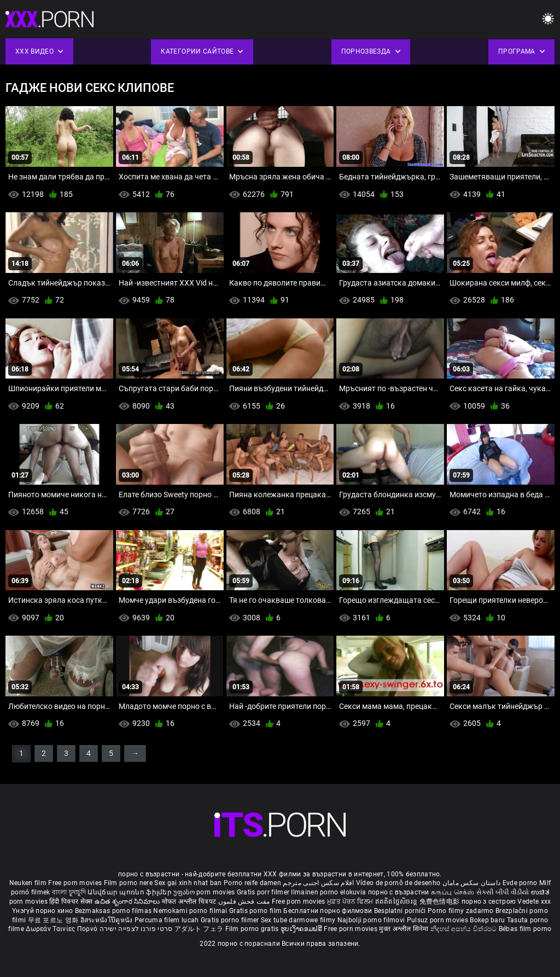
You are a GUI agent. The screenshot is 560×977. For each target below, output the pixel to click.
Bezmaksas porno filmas (114, 911)
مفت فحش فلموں (245, 902)
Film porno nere (129, 883)
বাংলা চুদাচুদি (69, 892)
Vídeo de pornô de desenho (398, 883)
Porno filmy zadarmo (462, 911)
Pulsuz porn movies (439, 920)
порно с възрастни (399, 892)
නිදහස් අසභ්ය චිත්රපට (465, 929)
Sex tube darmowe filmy (298, 920)
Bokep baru (487, 920)
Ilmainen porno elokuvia (329, 892)
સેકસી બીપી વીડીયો (503, 892)
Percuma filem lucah (168, 920)
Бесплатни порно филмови (328, 911)
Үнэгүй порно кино (43, 911)
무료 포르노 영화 (54, 920)
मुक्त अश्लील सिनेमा (405, 929)
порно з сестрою (489, 902)
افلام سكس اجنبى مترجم (318, 883)
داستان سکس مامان (472, 883)
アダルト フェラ (199, 929)
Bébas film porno (525, 929)
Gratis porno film (256, 911)
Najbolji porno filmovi (371, 920)
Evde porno (520, 883)
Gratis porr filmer (264, 892)
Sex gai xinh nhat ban (188, 883)
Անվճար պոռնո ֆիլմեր (130, 892)
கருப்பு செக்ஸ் (453, 892)
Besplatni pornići (401, 911)
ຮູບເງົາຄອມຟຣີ (302, 929)
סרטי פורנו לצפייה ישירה (136, 929)
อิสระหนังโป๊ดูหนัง (107, 920)
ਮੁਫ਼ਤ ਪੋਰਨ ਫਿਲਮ (351, 902)
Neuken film (28, 883)
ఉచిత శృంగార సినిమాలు (128, 902)
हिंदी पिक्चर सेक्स (71, 902)
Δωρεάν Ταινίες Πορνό (62, 929)
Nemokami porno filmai (191, 911)
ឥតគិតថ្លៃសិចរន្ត (397, 902)
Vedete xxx (534, 902)
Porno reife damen (252, 883)
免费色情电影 (441, 902)
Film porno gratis (253, 929)
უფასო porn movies (205, 892)
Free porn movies (76, 883)
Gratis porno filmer (231, 920)
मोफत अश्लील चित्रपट (190, 902)
